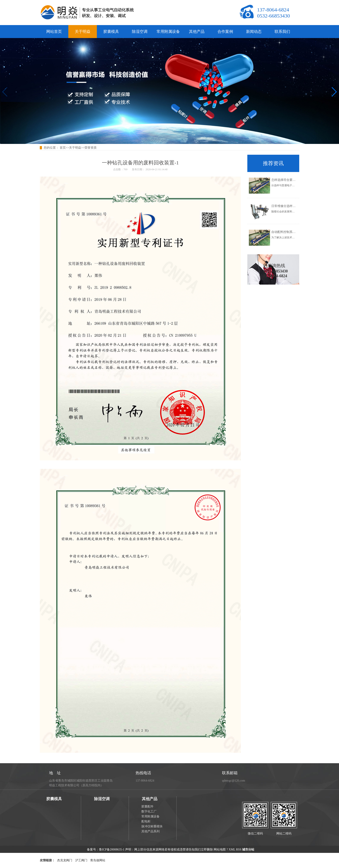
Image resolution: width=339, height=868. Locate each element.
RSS (239, 850)
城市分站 (248, 850)
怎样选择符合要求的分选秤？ (291, 180)
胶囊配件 (147, 807)
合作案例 (225, 32)
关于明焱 (83, 32)
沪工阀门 (81, 860)
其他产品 (197, 32)
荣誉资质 (91, 148)
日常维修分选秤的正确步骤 (289, 206)
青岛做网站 (98, 860)
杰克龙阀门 (65, 860)
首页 (63, 148)
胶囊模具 (111, 32)
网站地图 (220, 850)
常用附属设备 (168, 32)
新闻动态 (254, 32)
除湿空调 (140, 32)
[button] (334, 92)
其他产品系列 (150, 831)
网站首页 (54, 32)
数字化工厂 (149, 811)
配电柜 (146, 821)
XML (232, 850)
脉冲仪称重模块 (152, 826)
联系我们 (282, 32)
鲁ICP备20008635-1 (112, 850)
